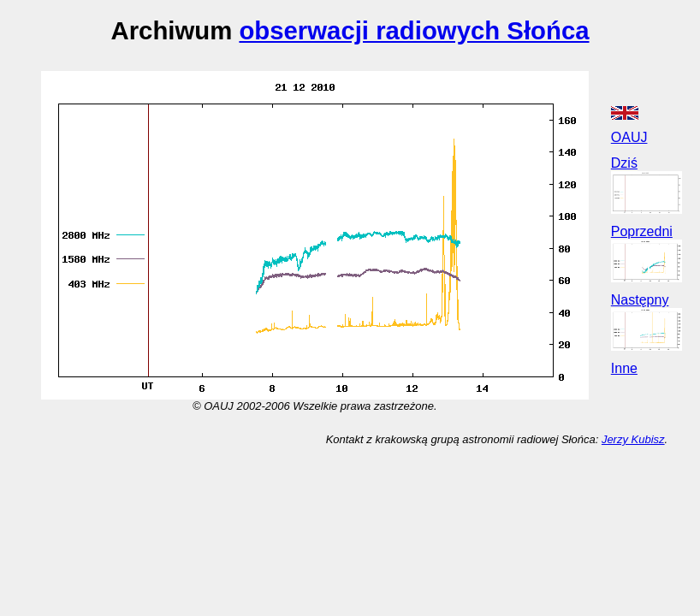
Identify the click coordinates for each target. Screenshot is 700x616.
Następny (640, 300)
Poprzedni (642, 231)
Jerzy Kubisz (633, 439)
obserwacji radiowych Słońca (414, 30)
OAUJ (629, 137)
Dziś (624, 163)
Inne (624, 368)
